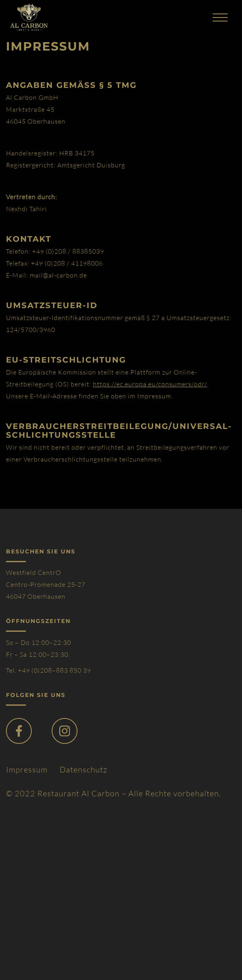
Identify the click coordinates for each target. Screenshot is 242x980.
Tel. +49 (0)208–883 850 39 (48, 670)
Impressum (27, 769)
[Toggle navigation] (220, 17)
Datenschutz (83, 769)
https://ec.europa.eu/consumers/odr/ (150, 384)
